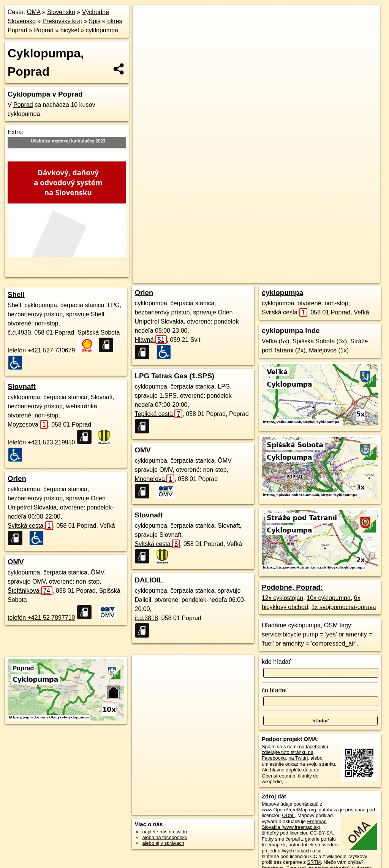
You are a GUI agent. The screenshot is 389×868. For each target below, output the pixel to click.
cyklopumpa (102, 30)
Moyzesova (28, 424)
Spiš (94, 21)
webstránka (82, 406)
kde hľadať (276, 662)
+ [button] (146, 18)
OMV (16, 562)
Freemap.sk (270, 277)
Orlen (17, 478)
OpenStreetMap (231, 277)
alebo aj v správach (163, 843)
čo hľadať (275, 690)
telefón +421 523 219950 (41, 442)
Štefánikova (30, 591)
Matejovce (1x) (329, 350)
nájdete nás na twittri (164, 832)
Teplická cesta (158, 414)
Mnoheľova (154, 479)
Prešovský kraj (62, 21)
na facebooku (314, 747)
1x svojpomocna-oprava (344, 607)
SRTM (314, 862)
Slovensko (61, 12)
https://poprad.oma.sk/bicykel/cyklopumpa (337, 277)
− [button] (146, 30)
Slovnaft (22, 386)
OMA (34, 12)
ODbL (288, 815)
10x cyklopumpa (329, 598)
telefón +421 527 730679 (41, 350)
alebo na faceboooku (165, 837)
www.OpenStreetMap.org (289, 810)
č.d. (19, 332)
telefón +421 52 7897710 (41, 618)
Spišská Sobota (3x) (320, 341)
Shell (16, 294)
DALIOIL (149, 580)
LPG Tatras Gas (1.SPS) (174, 376)
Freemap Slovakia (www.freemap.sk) (294, 824)
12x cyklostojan (282, 598)
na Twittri (298, 758)
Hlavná (150, 340)
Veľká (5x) (275, 341)
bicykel (70, 30)
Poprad (44, 30)
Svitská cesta (30, 526)
